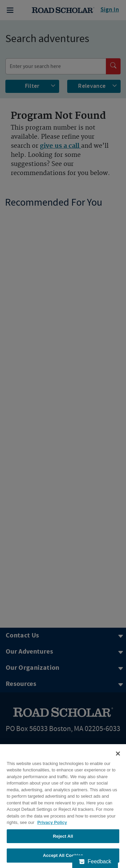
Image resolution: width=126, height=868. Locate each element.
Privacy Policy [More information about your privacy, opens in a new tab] (52, 822)
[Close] (118, 754)
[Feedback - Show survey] (95, 862)
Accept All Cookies (63, 855)
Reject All (63, 836)
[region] (63, 806)
